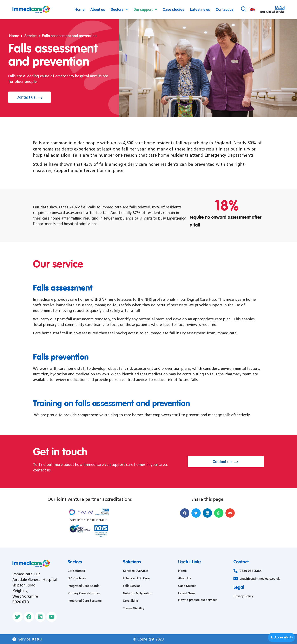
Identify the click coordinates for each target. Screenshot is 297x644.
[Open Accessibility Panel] (281, 637)
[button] (185, 513)
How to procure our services (198, 600)
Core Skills (130, 601)
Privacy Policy (243, 596)
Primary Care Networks (84, 593)
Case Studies (187, 586)
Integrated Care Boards (84, 586)
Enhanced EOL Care (136, 578)
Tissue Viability (134, 608)
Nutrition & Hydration (138, 593)
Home (14, 36)
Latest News (187, 593)
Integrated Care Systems (85, 601)
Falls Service (132, 586)
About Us (185, 578)
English (252, 9)
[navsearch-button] (244, 9)
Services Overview (135, 571)
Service (31, 36)
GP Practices (77, 578)
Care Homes (76, 571)
